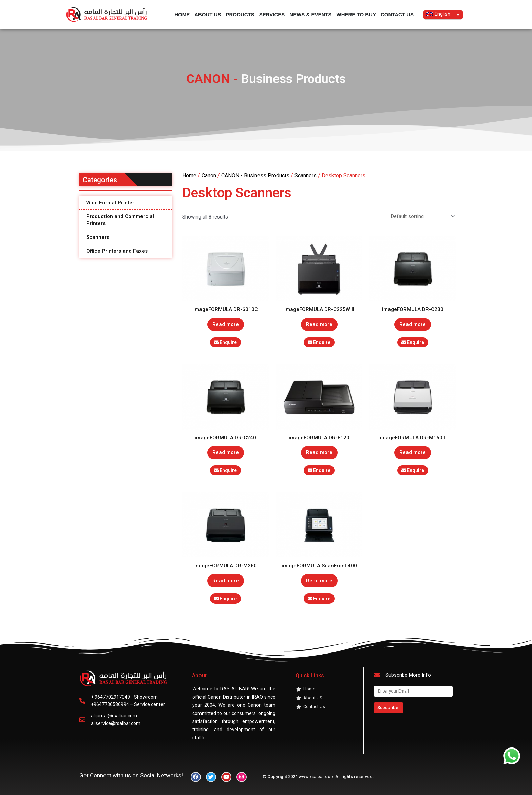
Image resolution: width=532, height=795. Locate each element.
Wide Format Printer (110, 203)
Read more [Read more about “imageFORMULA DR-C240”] (226, 452)
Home (182, 14)
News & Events (310, 14)
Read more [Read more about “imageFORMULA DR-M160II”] (413, 452)
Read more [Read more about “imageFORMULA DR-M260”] (226, 581)
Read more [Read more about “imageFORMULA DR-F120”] (319, 452)
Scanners (98, 237)
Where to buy (356, 14)
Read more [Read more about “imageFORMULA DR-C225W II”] (319, 324)
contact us (397, 14)
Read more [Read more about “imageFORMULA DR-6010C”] (226, 324)
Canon (209, 176)
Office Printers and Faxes (117, 251)
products (240, 14)
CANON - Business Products (255, 176)
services (272, 14)
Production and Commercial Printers (120, 220)
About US (208, 14)
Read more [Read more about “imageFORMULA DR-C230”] (413, 324)
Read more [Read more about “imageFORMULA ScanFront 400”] (319, 581)
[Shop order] (421, 216)
